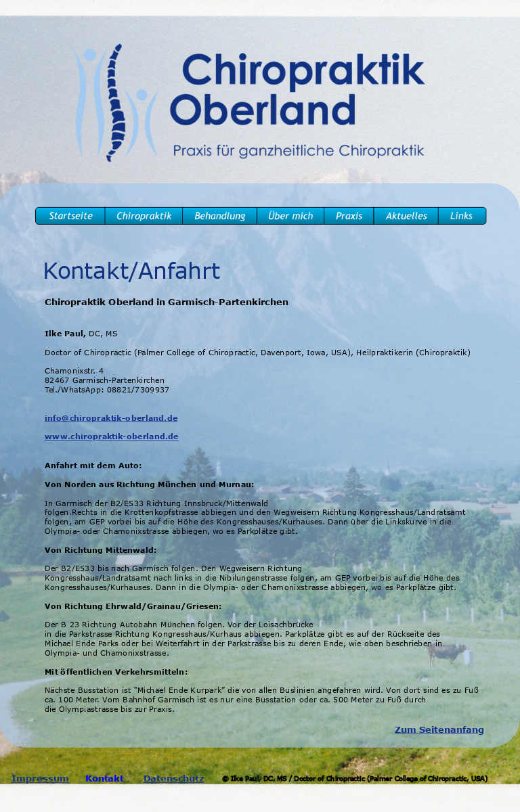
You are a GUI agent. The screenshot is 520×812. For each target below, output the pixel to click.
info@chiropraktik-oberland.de (111, 418)
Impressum (40, 779)
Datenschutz (174, 779)
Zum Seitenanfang (439, 730)
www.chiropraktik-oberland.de (112, 436)
